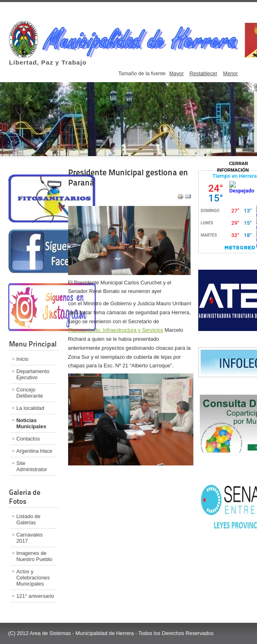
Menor (230, 73)
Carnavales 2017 (30, 538)
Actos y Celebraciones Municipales (33, 578)
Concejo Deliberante (30, 393)
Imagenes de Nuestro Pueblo (34, 556)
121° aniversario (35, 596)
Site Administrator (32, 466)
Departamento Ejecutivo (33, 374)
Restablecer (203, 73)
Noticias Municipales (31, 423)
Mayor (177, 73)
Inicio (22, 359)
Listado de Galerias (28, 519)
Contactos (28, 439)
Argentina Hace (34, 451)
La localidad (30, 408)
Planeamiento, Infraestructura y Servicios (116, 330)
